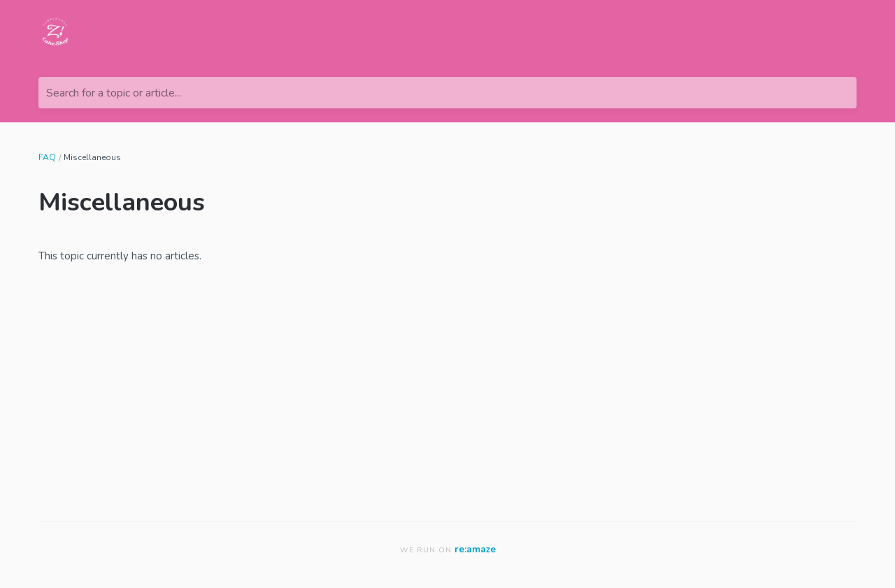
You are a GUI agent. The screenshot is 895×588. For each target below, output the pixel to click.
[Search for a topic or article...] (447, 93)
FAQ (47, 157)
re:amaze (475, 549)
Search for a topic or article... (114, 93)
